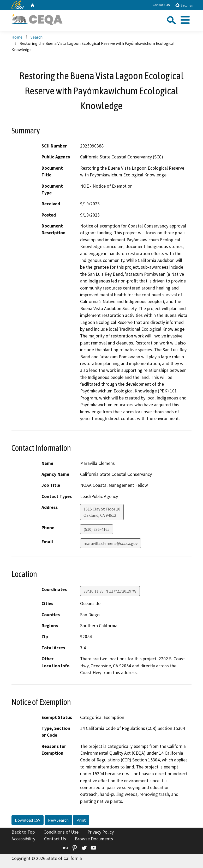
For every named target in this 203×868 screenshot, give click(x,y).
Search (37, 37)
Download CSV (28, 820)
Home (17, 37)
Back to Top (23, 832)
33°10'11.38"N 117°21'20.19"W (110, 591)
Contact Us (161, 5)
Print (81, 820)
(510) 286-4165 (97, 529)
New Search (58, 820)
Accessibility (23, 839)
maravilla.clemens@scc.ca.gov (111, 543)
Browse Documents (94, 839)
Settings (184, 5)
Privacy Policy (101, 832)
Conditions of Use (61, 832)
